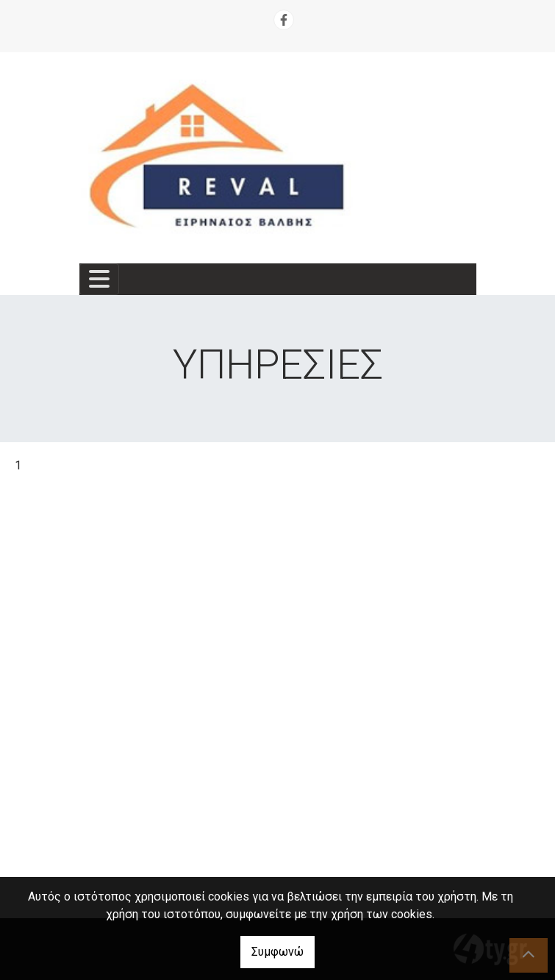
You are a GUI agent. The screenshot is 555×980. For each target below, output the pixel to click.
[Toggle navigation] (99, 279)
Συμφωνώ (277, 952)
